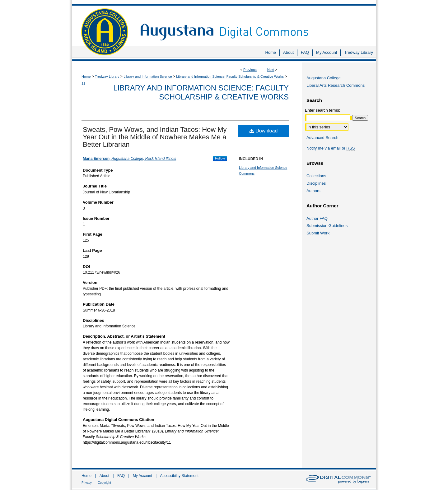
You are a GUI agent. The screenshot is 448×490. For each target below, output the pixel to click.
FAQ (121, 476)
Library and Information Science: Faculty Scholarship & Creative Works (230, 76)
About (104, 476)
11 (83, 83)
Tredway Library (107, 76)
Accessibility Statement (179, 476)
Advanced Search (322, 138)
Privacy (87, 483)
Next (271, 70)
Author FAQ (317, 218)
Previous (250, 70)
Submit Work (318, 233)
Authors (313, 191)
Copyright (104, 483)
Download (264, 131)
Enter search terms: (322, 110)
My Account (142, 476)
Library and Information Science (148, 76)
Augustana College (324, 78)
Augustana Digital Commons (255, 23)
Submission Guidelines (327, 226)
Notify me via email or (331, 148)
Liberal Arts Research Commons (336, 85)
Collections (316, 176)
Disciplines (316, 183)
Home (86, 76)
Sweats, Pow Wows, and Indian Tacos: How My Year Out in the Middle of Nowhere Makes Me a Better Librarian (155, 137)
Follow (220, 158)
